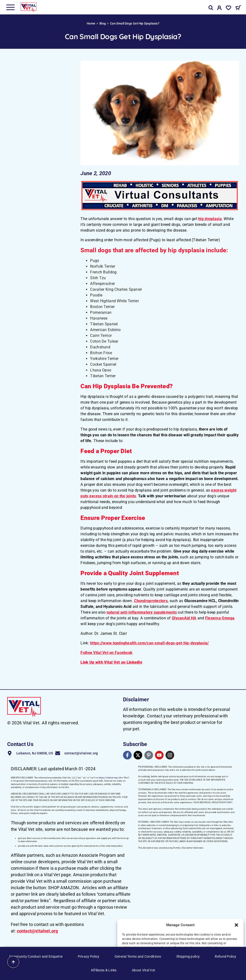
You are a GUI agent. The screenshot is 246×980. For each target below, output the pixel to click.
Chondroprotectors (151, 601)
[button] (236, 925)
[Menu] (10, 7)
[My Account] (219, 9)
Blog (103, 23)
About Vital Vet (144, 970)
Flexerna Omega (220, 618)
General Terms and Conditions (138, 956)
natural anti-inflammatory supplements (142, 612)
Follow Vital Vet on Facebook (106, 653)
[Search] (211, 8)
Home (91, 23)
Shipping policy (188, 956)
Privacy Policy (89, 956)
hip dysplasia (210, 219)
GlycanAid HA (184, 618)
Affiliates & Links (104, 970)
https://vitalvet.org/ (108, 778)
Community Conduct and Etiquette (36, 956)
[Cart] (238, 8)
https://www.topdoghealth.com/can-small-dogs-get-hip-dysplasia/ (149, 643)
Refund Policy (225, 956)
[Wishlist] (228, 9)
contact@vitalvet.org (37, 931)
